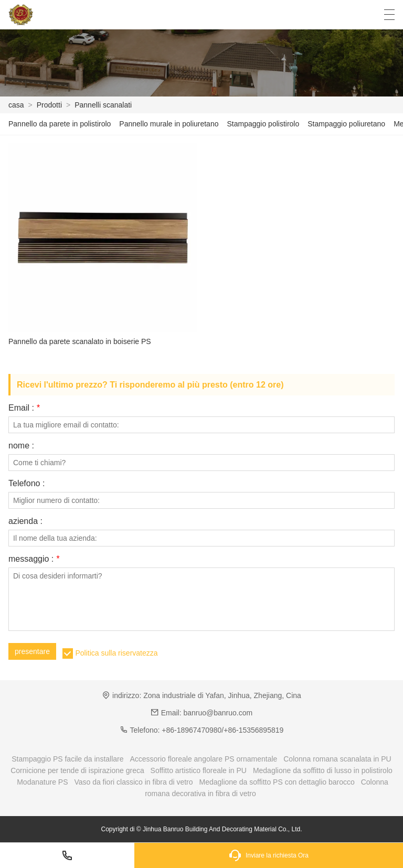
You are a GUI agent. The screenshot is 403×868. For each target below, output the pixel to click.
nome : (21, 446)
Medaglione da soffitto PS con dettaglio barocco (277, 782)
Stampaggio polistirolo (263, 124)
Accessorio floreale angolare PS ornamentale (203, 759)
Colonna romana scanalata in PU (337, 759)
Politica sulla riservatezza (116, 653)
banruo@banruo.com (218, 713)
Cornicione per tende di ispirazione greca (77, 770)
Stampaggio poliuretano (346, 124)
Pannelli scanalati (103, 105)
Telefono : (26, 484)
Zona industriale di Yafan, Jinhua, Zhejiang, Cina (222, 695)
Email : (24, 408)
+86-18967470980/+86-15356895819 (222, 730)
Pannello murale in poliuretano (169, 124)
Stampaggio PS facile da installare (67, 759)
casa (16, 105)
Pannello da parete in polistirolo (60, 124)
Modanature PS (42, 782)
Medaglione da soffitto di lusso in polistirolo (323, 770)
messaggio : (34, 559)
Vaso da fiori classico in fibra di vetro (133, 782)
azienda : (25, 521)
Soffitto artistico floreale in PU (199, 770)
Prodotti (49, 105)
